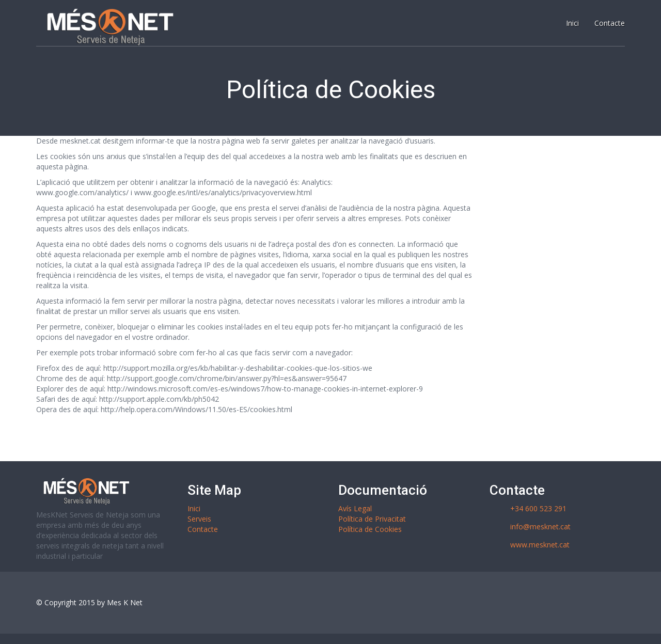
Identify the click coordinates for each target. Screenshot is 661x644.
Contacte (203, 529)
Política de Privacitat (372, 519)
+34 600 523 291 (538, 508)
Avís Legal (355, 508)
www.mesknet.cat (540, 545)
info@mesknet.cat (540, 527)
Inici (194, 508)
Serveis (199, 519)
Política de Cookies (370, 529)
